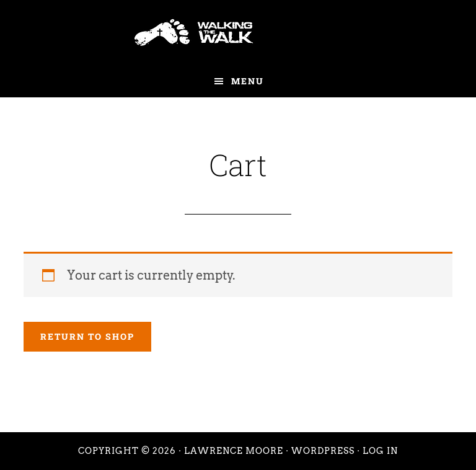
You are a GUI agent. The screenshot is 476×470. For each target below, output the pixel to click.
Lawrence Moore (234, 451)
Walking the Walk (238, 33)
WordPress (323, 451)
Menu (248, 81)
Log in (380, 451)
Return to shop (87, 336)
